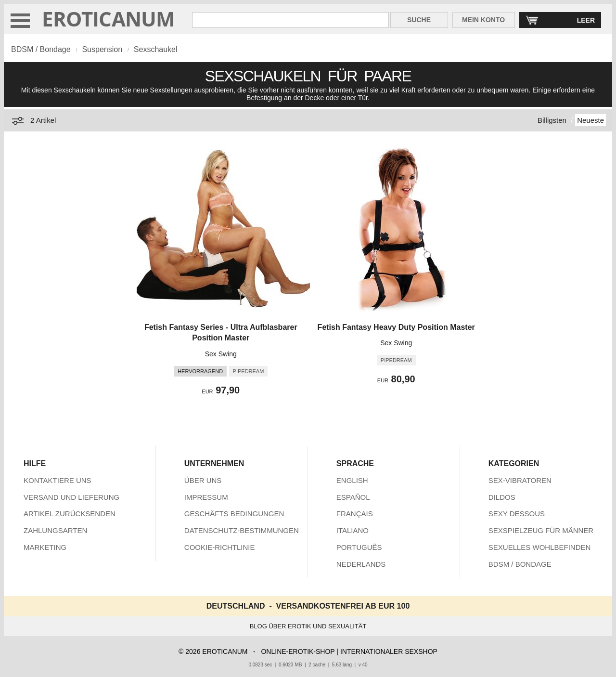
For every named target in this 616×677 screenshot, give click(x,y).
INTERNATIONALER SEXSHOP (389, 651)
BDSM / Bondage (41, 49)
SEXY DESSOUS (517, 514)
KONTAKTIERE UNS (58, 480)
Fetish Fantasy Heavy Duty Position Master (396, 327)
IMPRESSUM (206, 497)
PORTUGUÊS (359, 547)
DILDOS (502, 497)
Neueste (590, 120)
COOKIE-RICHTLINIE (220, 547)
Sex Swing (221, 354)
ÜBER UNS (203, 480)
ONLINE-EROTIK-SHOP (298, 651)
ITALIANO (353, 530)
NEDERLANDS (361, 564)
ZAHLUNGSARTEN (55, 530)
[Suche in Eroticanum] (290, 20)
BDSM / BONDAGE (520, 564)
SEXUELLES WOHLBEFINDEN (540, 547)
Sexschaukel (156, 49)
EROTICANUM (109, 19)
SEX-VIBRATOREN (520, 480)
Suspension (102, 49)
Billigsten (552, 120)
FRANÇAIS (355, 514)
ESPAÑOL (353, 497)
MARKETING (45, 547)
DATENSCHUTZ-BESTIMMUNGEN (242, 530)
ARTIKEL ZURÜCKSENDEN (70, 514)
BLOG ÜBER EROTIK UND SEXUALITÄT (308, 626)
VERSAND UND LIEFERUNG (71, 497)
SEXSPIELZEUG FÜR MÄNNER (541, 530)
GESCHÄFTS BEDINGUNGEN (234, 514)
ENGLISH (352, 480)
